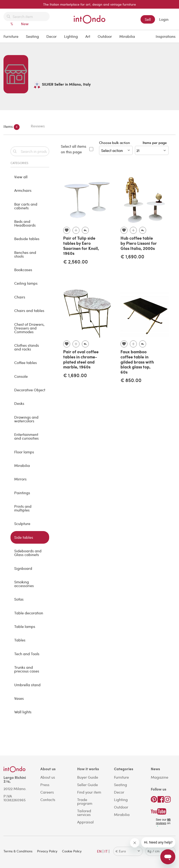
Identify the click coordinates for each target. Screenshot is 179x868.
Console (21, 376)
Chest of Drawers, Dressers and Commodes (29, 328)
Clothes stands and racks (27, 347)
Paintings (22, 493)
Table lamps (25, 626)
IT (106, 851)
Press (45, 785)
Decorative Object (30, 390)
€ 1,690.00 (132, 256)
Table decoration (29, 613)
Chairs (20, 297)
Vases (19, 698)
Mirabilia (127, 36)
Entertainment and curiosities (26, 436)
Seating (32, 36)
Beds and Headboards (25, 223)
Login (164, 19)
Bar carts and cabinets (26, 206)
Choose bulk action (116, 148)
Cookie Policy (72, 851)
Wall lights (23, 712)
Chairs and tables (29, 310)
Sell (148, 19)
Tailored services (84, 813)
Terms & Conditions (18, 851)
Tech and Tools (27, 654)
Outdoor (105, 36)
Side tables (24, 537)
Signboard (23, 568)
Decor (52, 36)
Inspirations (166, 36)
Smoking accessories (24, 584)
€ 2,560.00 (76, 261)
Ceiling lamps (26, 283)
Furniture (11, 36)
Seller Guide (88, 785)
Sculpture (22, 523)
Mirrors (20, 479)
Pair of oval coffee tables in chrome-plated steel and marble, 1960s (81, 359)
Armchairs (23, 190)
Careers (47, 792)
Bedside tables (27, 239)
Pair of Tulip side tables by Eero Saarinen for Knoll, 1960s (81, 246)
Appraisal (85, 822)
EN (99, 851)
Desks (19, 403)
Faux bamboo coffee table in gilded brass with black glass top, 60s (137, 362)
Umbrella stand (27, 685)
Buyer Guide (88, 777)
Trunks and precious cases (27, 669)
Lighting (71, 36)
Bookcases (23, 270)
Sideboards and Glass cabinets (28, 553)
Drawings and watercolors (26, 419)
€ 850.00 (131, 380)
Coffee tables (26, 362)
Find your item (89, 792)
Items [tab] (12, 127)
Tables (20, 640)
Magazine (160, 777)
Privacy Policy (47, 851)
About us (48, 777)
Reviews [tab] (38, 126)
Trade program (85, 801)
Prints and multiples (23, 508)
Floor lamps (24, 452)
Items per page (156, 143)
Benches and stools (25, 254)
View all (21, 177)
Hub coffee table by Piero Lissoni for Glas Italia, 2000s (139, 243)
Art (88, 36)
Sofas (19, 599)
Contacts (48, 800)
